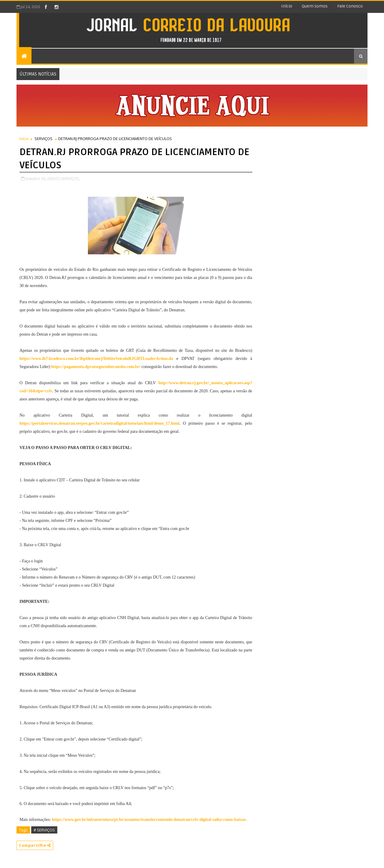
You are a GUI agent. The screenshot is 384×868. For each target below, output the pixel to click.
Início (287, 6)
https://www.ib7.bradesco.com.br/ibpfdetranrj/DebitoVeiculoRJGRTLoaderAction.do (96, 359)
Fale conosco (350, 6)
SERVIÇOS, (70, 178)
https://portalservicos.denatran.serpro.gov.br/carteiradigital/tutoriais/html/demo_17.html (99, 423)
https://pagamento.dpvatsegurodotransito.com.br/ (96, 367)
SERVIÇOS (43, 139)
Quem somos (315, 6)
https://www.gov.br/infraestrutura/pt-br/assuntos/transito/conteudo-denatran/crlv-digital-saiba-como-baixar (149, 820)
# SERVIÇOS (44, 830)
